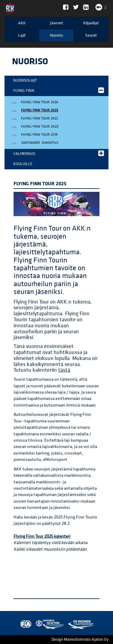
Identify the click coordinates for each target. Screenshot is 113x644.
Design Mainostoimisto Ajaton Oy (80, 639)
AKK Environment (36, 624)
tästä (64, 370)
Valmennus (59, 153)
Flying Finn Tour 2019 (39, 135)
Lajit (22, 35)
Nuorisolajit (25, 80)
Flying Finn (59, 90)
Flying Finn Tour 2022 (40, 118)
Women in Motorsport (48, 624)
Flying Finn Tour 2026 (40, 102)
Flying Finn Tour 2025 (40, 110)
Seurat (91, 35)
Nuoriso (56, 35)
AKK (22, 23)
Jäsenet (56, 23)
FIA (24, 624)
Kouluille (23, 164)
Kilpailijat (91, 23)
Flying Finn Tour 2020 (40, 127)
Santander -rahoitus (40, 143)
